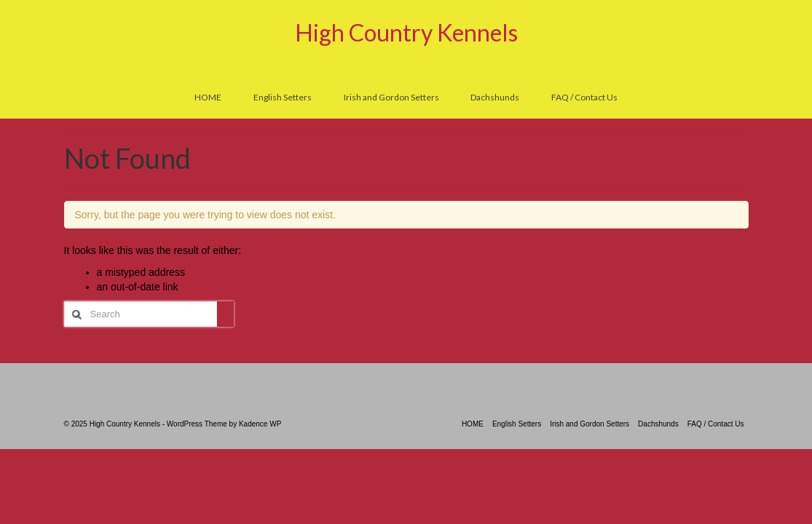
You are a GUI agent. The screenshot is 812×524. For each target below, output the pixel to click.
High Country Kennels (406, 32)
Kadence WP (260, 424)
